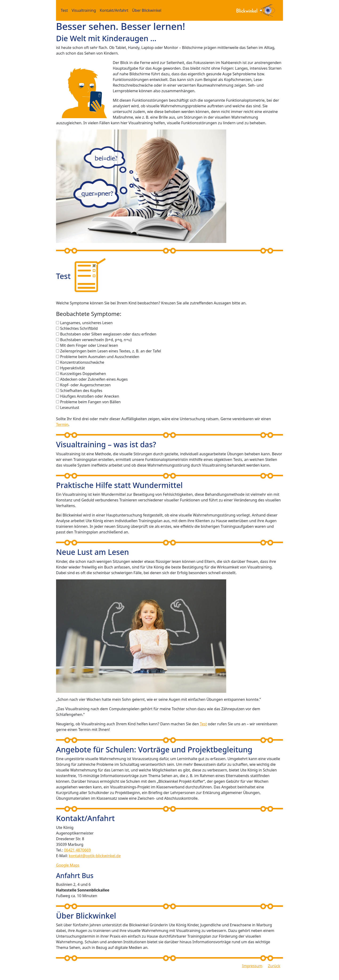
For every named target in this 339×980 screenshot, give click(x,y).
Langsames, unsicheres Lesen (86, 323)
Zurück (274, 966)
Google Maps (68, 865)
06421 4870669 (77, 850)
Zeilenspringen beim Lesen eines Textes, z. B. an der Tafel (111, 351)
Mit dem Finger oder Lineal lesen (89, 345)
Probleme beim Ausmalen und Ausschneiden (100, 357)
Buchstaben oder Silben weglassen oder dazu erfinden (108, 334)
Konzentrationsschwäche (82, 362)
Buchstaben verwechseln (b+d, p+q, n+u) (96, 340)
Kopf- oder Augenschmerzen (85, 385)
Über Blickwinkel (147, 10)
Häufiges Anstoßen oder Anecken (90, 396)
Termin (62, 424)
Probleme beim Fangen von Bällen (90, 402)
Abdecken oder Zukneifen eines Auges (94, 379)
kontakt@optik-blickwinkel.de (95, 856)
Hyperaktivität (72, 368)
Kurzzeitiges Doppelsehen (83, 374)
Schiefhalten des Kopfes (81, 391)
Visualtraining (84, 10)
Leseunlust (70, 407)
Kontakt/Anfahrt (114, 10)
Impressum (252, 966)
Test (64, 10)
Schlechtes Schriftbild (79, 328)
